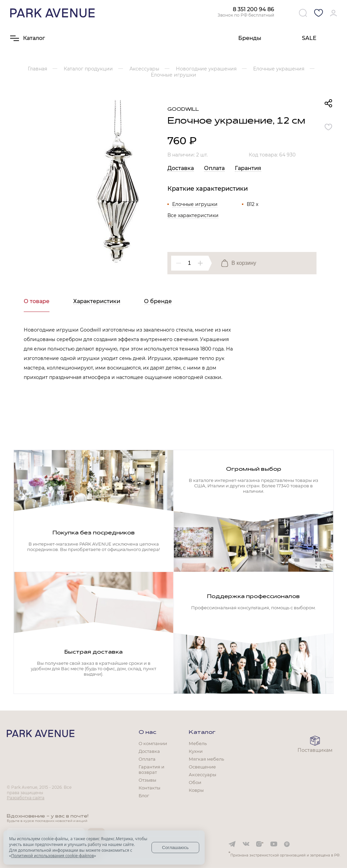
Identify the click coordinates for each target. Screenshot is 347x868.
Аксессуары (202, 775)
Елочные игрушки (195, 204)
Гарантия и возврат (151, 769)
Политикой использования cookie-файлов (53, 856)
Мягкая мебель (206, 759)
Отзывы (147, 780)
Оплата (214, 168)
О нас (147, 733)
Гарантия (248, 168)
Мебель (198, 743)
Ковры (196, 790)
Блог (144, 796)
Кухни (196, 751)
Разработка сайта (26, 798)
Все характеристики (193, 215)
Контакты (149, 788)
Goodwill (183, 110)
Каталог (202, 733)
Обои (195, 782)
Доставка (181, 168)
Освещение (202, 767)
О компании (153, 743)
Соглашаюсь (175, 848)
